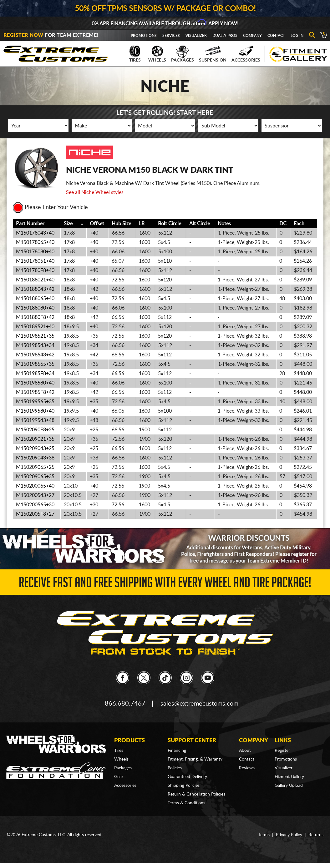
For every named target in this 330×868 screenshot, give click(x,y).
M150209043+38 (35, 458)
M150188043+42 (35, 289)
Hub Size (121, 224)
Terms (264, 835)
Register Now (23, 35)
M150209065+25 (35, 467)
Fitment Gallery (289, 777)
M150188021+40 (35, 280)
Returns (316, 835)
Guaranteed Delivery (187, 777)
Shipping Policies (184, 786)
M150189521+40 (35, 327)
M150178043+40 (35, 233)
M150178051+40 (35, 261)
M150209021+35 (35, 439)
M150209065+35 (35, 477)
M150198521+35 (35, 336)
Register (282, 751)
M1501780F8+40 (35, 270)
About (245, 751)
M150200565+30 (35, 505)
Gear (119, 777)
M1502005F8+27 (35, 514)
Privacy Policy (289, 835)
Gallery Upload (289, 786)
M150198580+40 (35, 383)
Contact (276, 36)
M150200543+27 (35, 495)
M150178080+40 (35, 252)
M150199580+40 (35, 411)
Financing (177, 751)
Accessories (246, 54)
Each (299, 224)
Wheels (157, 54)
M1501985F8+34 (35, 374)
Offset (97, 224)
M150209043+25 (35, 449)
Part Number (30, 224)
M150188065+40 (35, 299)
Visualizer (196, 36)
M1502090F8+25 (35, 430)
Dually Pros (225, 36)
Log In (297, 36)
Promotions (144, 36)
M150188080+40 (35, 308)
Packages (183, 54)
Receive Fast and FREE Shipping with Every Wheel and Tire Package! (165, 584)
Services (171, 36)
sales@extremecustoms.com (199, 704)
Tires (135, 54)
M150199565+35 (35, 402)
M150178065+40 (35, 242)
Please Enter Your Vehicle (50, 207)
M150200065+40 (35, 486)
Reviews (247, 768)
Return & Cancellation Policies (196, 794)
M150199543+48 (35, 420)
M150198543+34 (35, 345)
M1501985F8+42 (35, 392)
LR (142, 224)
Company (252, 36)
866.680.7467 (125, 704)
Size (68, 224)
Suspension (213, 54)
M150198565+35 (35, 364)
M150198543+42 (35, 355)
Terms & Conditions (186, 803)
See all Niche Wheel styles (95, 192)
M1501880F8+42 (35, 317)
